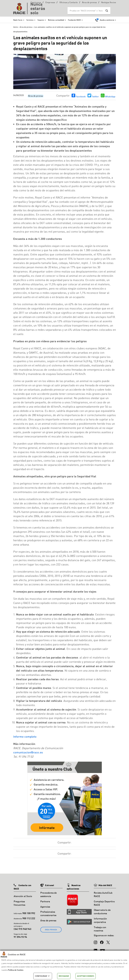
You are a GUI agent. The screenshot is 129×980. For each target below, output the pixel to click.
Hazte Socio (18, 20)
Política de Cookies (16, 970)
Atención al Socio (23, 896)
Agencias (45, 907)
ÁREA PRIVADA (51, 930)
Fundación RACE (74, 20)
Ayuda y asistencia (107, 20)
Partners (45, 901)
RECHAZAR (64, 976)
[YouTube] (102, 949)
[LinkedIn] (96, 949)
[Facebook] (102, 941)
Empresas (50, 3)
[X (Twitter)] (108, 941)
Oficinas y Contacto (69, 3)
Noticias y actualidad (56, 20)
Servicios (30, 20)
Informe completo (25, 736)
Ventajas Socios (109, 3)
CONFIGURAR (43, 976)
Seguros (41, 20)
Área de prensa (89, 3)
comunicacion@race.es (28, 752)
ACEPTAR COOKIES (86, 976)
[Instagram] (96, 941)
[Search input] (86, 11)
